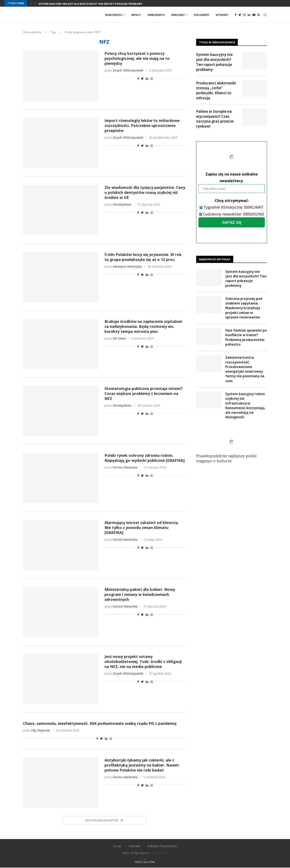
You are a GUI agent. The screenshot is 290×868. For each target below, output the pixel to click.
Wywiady (222, 15)
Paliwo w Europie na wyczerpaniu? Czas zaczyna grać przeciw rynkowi (215, 119)
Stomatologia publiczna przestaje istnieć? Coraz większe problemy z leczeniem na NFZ (144, 394)
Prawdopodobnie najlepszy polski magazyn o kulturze (229, 448)
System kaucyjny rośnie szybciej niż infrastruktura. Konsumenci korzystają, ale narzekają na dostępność (245, 406)
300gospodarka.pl (159, 853)
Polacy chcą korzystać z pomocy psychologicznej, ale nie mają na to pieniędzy (137, 59)
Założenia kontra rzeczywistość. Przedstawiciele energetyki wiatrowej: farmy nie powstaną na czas (245, 370)
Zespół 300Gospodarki (128, 71)
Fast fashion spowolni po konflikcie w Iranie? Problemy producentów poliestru (246, 338)
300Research (156, 15)
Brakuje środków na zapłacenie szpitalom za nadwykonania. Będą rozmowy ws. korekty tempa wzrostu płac (143, 327)
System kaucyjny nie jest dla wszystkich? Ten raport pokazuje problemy (90, 4)
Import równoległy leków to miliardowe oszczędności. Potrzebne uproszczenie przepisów (142, 126)
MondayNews (122, 205)
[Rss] (259, 15)
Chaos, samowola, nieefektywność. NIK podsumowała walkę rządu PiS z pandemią (100, 724)
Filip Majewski (40, 731)
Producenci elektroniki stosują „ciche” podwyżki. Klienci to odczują (216, 91)
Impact (136, 15)
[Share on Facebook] (138, 79)
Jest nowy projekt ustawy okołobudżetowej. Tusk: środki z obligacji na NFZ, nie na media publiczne (143, 662)
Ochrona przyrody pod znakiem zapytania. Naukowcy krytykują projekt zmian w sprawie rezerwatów (244, 308)
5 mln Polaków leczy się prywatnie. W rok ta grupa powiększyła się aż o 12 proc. (143, 257)
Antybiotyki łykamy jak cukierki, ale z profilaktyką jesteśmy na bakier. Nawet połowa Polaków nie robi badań (142, 765)
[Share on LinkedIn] (147, 79)
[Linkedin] (249, 15)
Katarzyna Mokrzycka (127, 267)
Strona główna (32, 33)
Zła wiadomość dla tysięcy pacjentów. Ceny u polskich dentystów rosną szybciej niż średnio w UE (145, 193)
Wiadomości (114, 15)
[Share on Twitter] (142, 79)
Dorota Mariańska (125, 468)
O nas (117, 846)
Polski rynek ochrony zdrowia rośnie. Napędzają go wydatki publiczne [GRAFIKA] (145, 458)
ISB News (119, 339)
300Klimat (178, 15)
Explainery (202, 15)
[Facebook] (236, 15)
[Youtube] (254, 15)
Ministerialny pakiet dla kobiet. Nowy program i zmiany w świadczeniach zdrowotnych (140, 595)
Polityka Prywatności (162, 846)
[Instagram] (245, 15)
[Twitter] (240, 15)
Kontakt (134, 846)
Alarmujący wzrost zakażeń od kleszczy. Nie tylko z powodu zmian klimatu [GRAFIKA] (142, 528)
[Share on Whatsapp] (152, 79)
